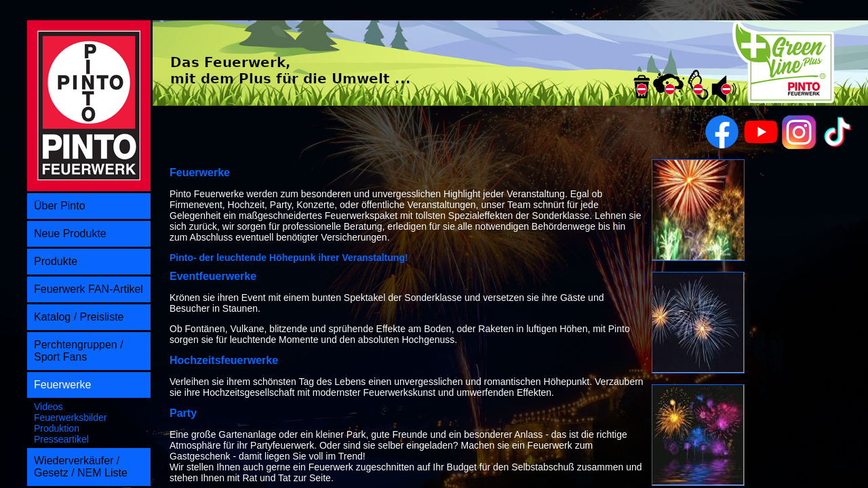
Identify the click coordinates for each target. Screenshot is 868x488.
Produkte (56, 261)
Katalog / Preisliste (79, 317)
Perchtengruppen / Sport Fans (79, 351)
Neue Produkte (70, 233)
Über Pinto (60, 206)
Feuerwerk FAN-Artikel (88, 289)
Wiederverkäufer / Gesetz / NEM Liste (81, 467)
